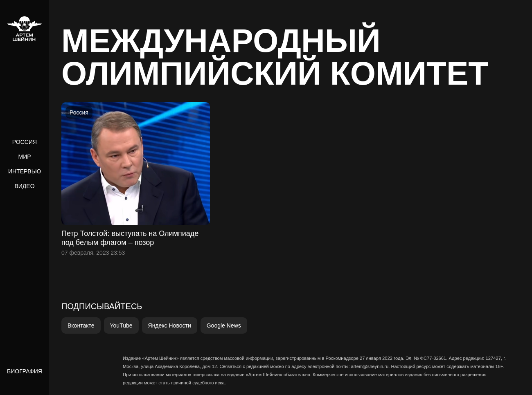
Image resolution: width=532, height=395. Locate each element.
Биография (25, 371)
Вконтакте (81, 325)
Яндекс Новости (170, 325)
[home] (25, 29)
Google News (224, 325)
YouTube (121, 325)
